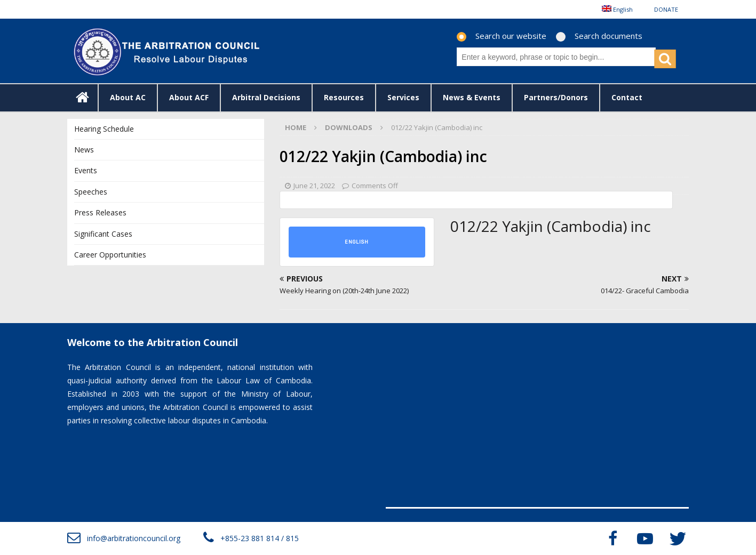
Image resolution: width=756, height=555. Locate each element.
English (357, 242)
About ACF (189, 97)
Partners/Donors (556, 97)
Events (86, 170)
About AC (128, 97)
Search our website (502, 36)
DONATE (666, 9)
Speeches (91, 192)
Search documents (599, 36)
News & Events (472, 97)
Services (403, 97)
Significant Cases (103, 234)
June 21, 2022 (314, 186)
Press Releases (100, 212)
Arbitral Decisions (266, 97)
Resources (344, 97)
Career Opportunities (110, 255)
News (84, 150)
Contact (627, 97)
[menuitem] (617, 9)
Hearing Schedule (104, 129)
